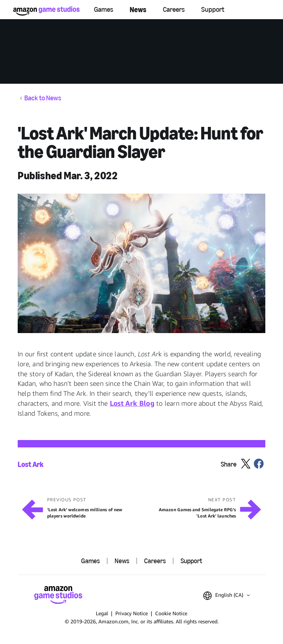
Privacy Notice (132, 613)
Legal (102, 613)
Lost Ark (31, 464)
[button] (141, 263)
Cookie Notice (171, 613)
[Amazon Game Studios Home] (46, 11)
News (138, 10)
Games (104, 9)
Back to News (43, 98)
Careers (174, 9)
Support (213, 9)
